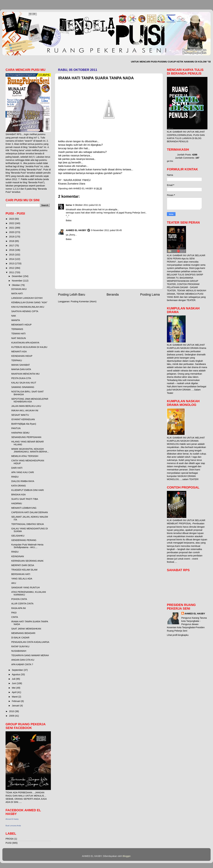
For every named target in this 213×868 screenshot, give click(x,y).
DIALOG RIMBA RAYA (23, 481)
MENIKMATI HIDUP (21, 325)
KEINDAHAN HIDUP (22, 356)
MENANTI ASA (19, 352)
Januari (16, 706)
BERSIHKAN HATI (21, 574)
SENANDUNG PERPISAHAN (26, 437)
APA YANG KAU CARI (23, 472)
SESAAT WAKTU (20, 415)
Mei (14, 688)
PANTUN (16, 428)
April (15, 692)
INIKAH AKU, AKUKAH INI (25, 410)
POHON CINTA (19, 599)
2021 (12, 228)
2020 (12, 232)
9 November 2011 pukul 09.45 (106, 230)
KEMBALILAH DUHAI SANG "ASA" (29, 302)
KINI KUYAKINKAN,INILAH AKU (28, 307)
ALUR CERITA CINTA (22, 604)
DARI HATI (17, 468)
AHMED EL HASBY (76, 230)
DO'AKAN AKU (19, 289)
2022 (12, 223)
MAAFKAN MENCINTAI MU (25, 374)
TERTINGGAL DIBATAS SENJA (28, 524)
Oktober (16, 285)
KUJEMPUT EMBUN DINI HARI (27, 490)
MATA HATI (17, 294)
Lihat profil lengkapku (178, 635)
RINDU (15, 477)
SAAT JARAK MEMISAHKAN (26, 629)
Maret (15, 697)
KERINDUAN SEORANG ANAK (27, 561)
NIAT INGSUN (19, 338)
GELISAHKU (18, 536)
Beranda (113, 294)
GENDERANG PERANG (24, 540)
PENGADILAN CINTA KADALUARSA (30, 642)
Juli (14, 679)
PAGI (14, 613)
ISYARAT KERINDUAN (23, 419)
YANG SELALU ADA (22, 579)
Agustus (16, 674)
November (17, 281)
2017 (12, 246)
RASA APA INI (19, 608)
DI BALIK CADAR (20, 638)
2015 (12, 255)
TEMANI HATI (18, 334)
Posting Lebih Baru (72, 294)
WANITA (16, 320)
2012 (12, 268)
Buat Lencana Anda (13, 826)
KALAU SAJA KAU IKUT (24, 383)
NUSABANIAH (19, 651)
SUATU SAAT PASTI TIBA (25, 499)
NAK (14, 316)
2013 (12, 263)
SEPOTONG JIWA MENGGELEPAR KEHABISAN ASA (30, 400)
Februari (17, 701)
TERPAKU (17, 360)
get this (170, 161)
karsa (69, 205)
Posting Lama (150, 294)
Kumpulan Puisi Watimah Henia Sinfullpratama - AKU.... (27, 546)
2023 (12, 219)
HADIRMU (17, 503)
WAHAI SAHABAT (21, 365)
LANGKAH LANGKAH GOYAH (27, 298)
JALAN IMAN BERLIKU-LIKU (26, 406)
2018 (12, 241)
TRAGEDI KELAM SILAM (24, 570)
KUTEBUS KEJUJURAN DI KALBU (29, 347)
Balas (69, 220)
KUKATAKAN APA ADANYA (25, 343)
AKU (14, 583)
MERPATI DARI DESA (23, 565)
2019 (12, 237)
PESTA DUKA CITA (21, 378)
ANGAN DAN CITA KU (23, 660)
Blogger (127, 856)
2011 (12, 272)
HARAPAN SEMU (20, 433)
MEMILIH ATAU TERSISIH (25, 456)
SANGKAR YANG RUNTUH (26, 588)
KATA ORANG (19, 486)
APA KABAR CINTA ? (22, 664)
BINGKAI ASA (18, 495)
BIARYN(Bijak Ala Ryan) (24, 424)
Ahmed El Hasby (12, 819)
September (18, 670)
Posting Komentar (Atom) (84, 301)
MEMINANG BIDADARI (23, 633)
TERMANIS (17, 329)
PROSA (10, 839)
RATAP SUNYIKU (20, 646)
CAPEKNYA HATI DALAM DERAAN (30, 512)
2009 (12, 716)
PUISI (9, 843)
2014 (12, 259)
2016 (12, 250)
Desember (17, 276)
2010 (12, 711)
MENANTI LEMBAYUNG (24, 508)
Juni (14, 683)
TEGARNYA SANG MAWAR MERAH (30, 655)
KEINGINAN (18, 556)
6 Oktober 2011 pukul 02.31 (87, 205)
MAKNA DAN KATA (21, 369)
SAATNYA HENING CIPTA (25, 311)
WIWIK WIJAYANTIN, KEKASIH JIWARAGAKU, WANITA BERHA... (30, 450)
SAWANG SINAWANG (23, 387)
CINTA (15, 617)
